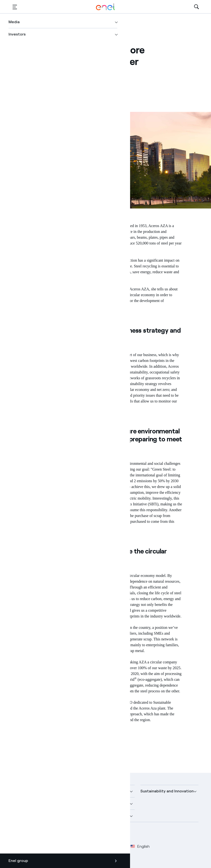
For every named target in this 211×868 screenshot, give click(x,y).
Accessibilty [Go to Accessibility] (115, 846)
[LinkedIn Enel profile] (40, 834)
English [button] (140, 846)
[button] (15, 7)
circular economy (49, 355)
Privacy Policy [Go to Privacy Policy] (58, 846)
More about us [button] (26, 803)
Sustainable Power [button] (94, 803)
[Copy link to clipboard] (65, 80)
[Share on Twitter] (41, 80)
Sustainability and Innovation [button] (167, 791)
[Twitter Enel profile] (29, 834)
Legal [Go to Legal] (36, 846)
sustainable (59, 278)
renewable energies (89, 498)
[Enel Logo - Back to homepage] (105, 7)
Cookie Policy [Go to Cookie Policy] (87, 846)
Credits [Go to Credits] (19, 846)
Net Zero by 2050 (111, 487)
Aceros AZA (99, 226)
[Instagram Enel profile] (62, 834)
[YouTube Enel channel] (51, 834)
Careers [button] (84, 816)
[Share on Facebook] (29, 80)
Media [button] (82, 791)
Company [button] (21, 791)
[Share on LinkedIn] (53, 80)
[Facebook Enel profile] (18, 834)
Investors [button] (21, 816)
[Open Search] (196, 7)
